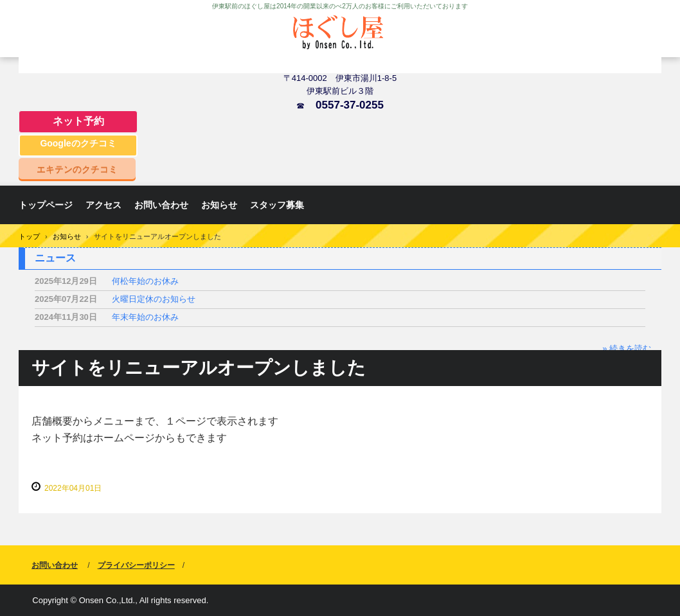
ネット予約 (78, 121)
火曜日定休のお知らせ (154, 299)
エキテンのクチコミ (77, 169)
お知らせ (219, 205)
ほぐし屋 (340, 40)
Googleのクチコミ (78, 143)
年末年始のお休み (145, 317)
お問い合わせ (161, 205)
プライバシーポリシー (136, 565)
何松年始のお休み (145, 281)
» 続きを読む (627, 348)
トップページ (46, 205)
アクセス (103, 205)
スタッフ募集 (277, 205)
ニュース (55, 258)
